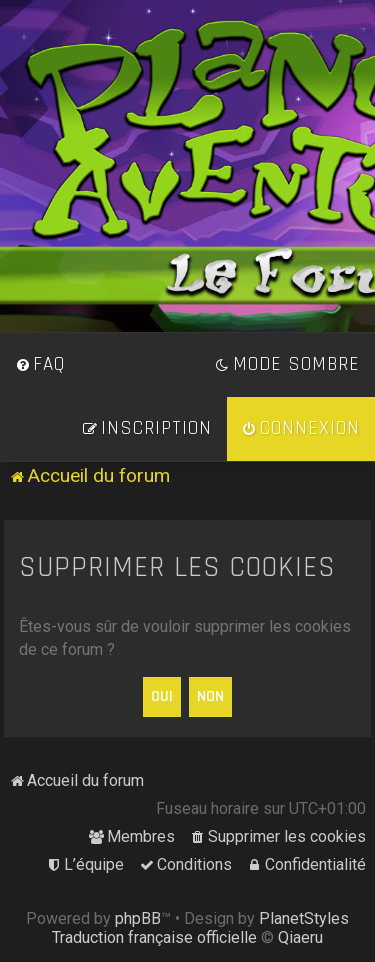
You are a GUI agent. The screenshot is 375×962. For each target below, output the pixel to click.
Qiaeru (300, 937)
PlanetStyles (304, 918)
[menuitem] (40, 365)
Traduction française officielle (154, 937)
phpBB (138, 918)
